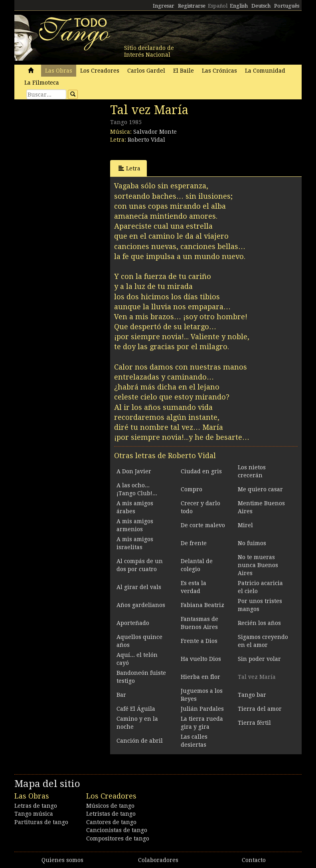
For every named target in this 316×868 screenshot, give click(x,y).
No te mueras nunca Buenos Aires (258, 565)
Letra (129, 168)
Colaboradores (158, 860)
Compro (192, 489)
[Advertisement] (74, 158)
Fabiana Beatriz (202, 605)
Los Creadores (100, 71)
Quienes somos (62, 860)
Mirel (245, 525)
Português (287, 6)
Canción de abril (140, 741)
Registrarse (192, 6)
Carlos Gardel (146, 71)
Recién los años (259, 623)
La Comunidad (265, 71)
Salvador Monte (155, 132)
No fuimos (252, 543)
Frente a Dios (199, 641)
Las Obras (59, 71)
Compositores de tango (118, 838)
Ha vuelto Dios (201, 659)
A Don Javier (134, 471)
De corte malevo (203, 525)
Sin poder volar (259, 659)
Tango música (34, 814)
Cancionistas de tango (117, 830)
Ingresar (164, 6)
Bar (121, 695)
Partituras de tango (41, 822)
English (239, 6)
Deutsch (261, 6)
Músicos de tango (110, 806)
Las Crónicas (219, 71)
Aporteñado (133, 623)
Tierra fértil (254, 723)
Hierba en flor (200, 677)
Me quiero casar (260, 489)
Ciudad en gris (201, 471)
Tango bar (252, 695)
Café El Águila (136, 709)
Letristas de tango (111, 814)
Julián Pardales (202, 709)
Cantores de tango (111, 822)
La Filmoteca (42, 83)
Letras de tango (36, 806)
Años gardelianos (141, 605)
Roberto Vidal (146, 140)
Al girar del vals (139, 587)
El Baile (184, 71)
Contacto (254, 860)
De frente (194, 543)
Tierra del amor (260, 709)
